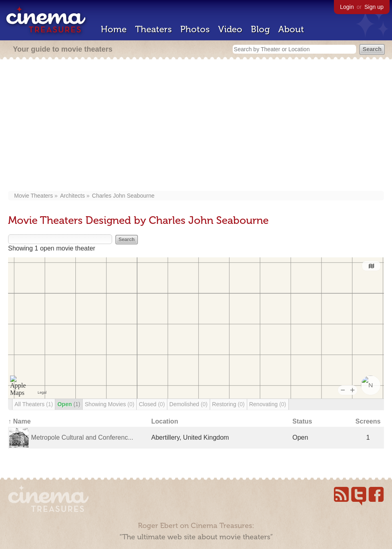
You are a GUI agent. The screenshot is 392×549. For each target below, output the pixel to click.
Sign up (374, 7)
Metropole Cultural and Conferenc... (82, 437)
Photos (195, 29)
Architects (72, 196)
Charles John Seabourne (123, 196)
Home (114, 29)
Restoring (228, 404)
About (291, 29)
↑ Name (19, 421)
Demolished (189, 404)
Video (230, 29)
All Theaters (34, 404)
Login (347, 7)
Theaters (153, 29)
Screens (368, 421)
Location (165, 421)
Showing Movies (109, 404)
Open (69, 404)
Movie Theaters (33, 196)
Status (302, 421)
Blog (260, 29)
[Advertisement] (196, 126)
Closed (152, 404)
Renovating (268, 404)
